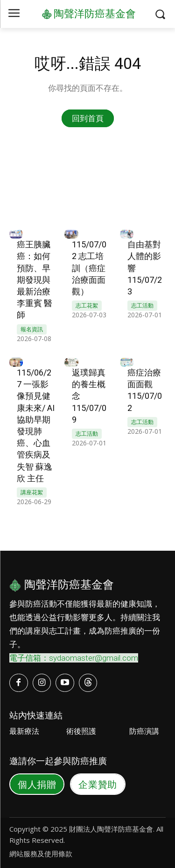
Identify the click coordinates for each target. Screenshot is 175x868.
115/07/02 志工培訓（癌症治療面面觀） (89, 268)
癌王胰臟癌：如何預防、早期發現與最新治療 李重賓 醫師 (35, 280)
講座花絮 (32, 492)
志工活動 (142, 305)
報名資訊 (32, 329)
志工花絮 (87, 305)
